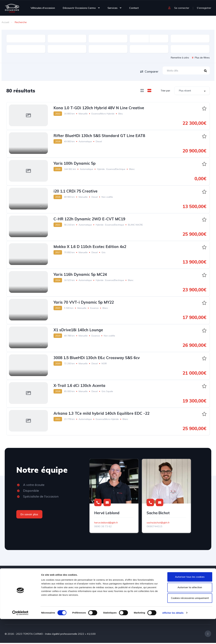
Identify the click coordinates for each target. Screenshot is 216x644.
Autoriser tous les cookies (190, 602)
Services (112, 8)
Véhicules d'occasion (43, 8)
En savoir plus (29, 515)
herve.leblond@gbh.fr (106, 524)
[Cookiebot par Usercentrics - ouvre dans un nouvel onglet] (20, 638)
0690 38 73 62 (103, 527)
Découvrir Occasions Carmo (79, 8)
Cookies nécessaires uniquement (190, 623)
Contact (134, 8)
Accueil (6, 22)
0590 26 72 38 (195, 584)
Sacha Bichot (158, 514)
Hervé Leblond (107, 514)
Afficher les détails (173, 638)
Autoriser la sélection (190, 612)
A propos (48, 590)
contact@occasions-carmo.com (192, 591)
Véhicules (49, 583)
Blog (72, 583)
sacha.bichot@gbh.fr (158, 524)
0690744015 (154, 527)
